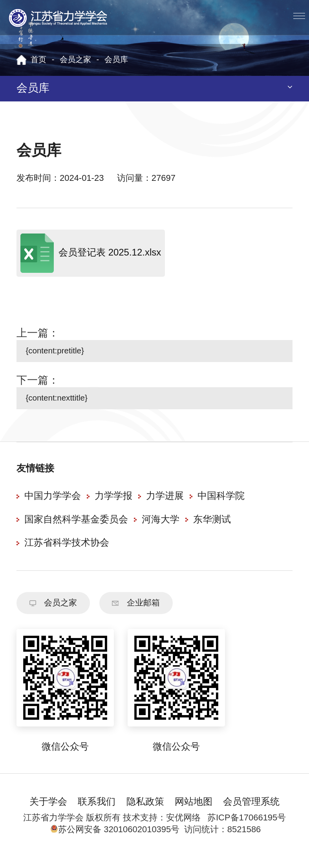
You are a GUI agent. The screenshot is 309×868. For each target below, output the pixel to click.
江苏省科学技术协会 (67, 551)
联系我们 (97, 813)
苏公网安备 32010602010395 (111, 841)
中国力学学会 (53, 504)
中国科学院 (221, 504)
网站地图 (194, 813)
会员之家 (75, 60)
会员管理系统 (251, 813)
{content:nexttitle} (63, 404)
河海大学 (161, 527)
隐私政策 (145, 813)
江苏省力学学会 (58, 18)
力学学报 (113, 504)
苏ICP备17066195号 (247, 829)
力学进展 (165, 504)
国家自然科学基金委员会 (76, 527)
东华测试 (212, 527)
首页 (38, 60)
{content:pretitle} (61, 353)
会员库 (116, 60)
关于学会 (48, 813)
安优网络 (183, 829)
